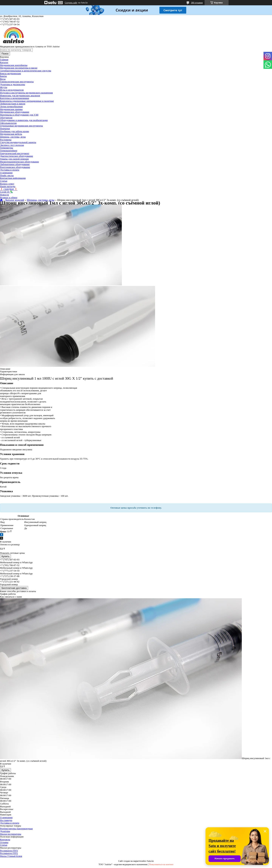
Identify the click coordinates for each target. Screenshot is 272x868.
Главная (4, 59)
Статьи (4, 181)
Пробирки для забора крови (14, 131)
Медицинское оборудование (15, 112)
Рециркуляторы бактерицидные (16, 829)
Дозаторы (5, 831)
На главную (6, 820)
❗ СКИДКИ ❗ (9, 189)
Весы (3, 79)
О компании (6, 173)
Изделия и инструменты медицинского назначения (26, 93)
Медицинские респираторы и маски (19, 68)
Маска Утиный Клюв (11, 856)
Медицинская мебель (11, 134)
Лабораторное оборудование (15, 164)
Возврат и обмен (9, 197)
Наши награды (8, 186)
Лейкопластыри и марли (13, 104)
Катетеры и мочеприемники (15, 98)
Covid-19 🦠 (6, 192)
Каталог (4, 62)
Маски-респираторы (11, 834)
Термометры (7, 148)
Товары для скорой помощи (14, 159)
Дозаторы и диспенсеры (13, 84)
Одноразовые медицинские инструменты (21, 126)
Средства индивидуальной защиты (18, 142)
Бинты (3, 76)
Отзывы (4, 842)
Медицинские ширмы (11, 109)
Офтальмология (8, 123)
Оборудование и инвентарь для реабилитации (24, 120)
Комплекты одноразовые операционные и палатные (27, 101)
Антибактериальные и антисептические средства (26, 71)
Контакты (5, 839)
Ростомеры (6, 140)
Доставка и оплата (10, 170)
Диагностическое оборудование (17, 156)
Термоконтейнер (9, 151)
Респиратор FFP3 (9, 851)
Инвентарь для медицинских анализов (20, 95)
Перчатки (5, 128)
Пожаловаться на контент (161, 864)
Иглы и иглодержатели (12, 90)
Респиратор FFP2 (9, 853)
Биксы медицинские (10, 73)
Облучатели (6, 118)
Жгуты (4, 87)
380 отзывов (197, 3)
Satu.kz (150, 861)
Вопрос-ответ (7, 184)
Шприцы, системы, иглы (13, 137)
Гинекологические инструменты (17, 82)
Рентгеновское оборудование (15, 167)
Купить (5, 556)
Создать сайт (71, 3)
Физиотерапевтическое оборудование (19, 162)
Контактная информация (13, 178)
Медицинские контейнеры (14, 65)
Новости (4, 195)
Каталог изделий (15, 200)
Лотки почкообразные (11, 106)
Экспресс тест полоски (12, 145)
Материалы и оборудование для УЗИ (19, 115)
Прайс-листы (7, 175)
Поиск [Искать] (5, 54)
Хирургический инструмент (15, 153)
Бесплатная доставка (14, 588)
